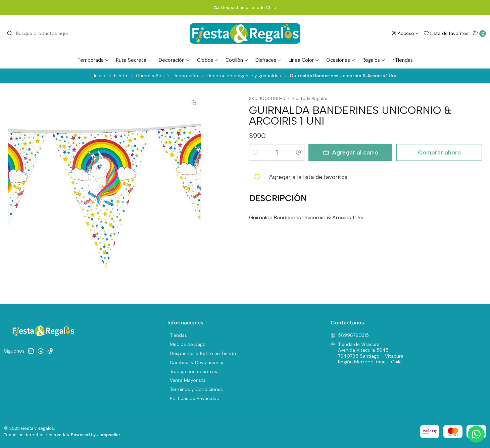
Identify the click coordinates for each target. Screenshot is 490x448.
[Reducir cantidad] (255, 152)
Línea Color (304, 60)
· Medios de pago (187, 344)
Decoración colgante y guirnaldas (244, 76)
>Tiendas (403, 60)
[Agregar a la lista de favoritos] (298, 177)
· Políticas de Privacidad (193, 398)
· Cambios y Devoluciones (196, 362)
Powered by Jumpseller (96, 435)
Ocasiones (341, 60)
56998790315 (350, 335)
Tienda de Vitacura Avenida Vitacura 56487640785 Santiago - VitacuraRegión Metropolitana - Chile (367, 353)
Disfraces (268, 60)
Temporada (93, 60)
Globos (208, 60)
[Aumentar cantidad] (298, 152)
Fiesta (121, 76)
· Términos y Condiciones (195, 389)
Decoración (174, 60)
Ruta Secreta (134, 60)
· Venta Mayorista (187, 380)
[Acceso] (405, 33)
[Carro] (479, 34)
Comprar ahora (439, 152)
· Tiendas (177, 335)
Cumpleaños (150, 76)
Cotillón (237, 60)
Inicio (100, 76)
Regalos (374, 60)
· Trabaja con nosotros (192, 371)
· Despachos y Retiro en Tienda (202, 353)
